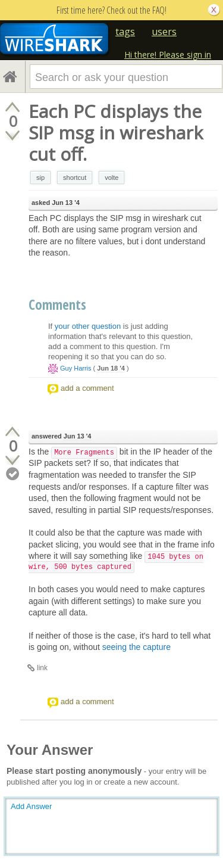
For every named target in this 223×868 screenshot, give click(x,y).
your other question (88, 326)
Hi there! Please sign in (168, 55)
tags (125, 32)
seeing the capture (136, 647)
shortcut (75, 178)
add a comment (87, 388)
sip (40, 178)
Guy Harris (76, 368)
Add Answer (31, 806)
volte (111, 178)
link (42, 668)
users (164, 32)
